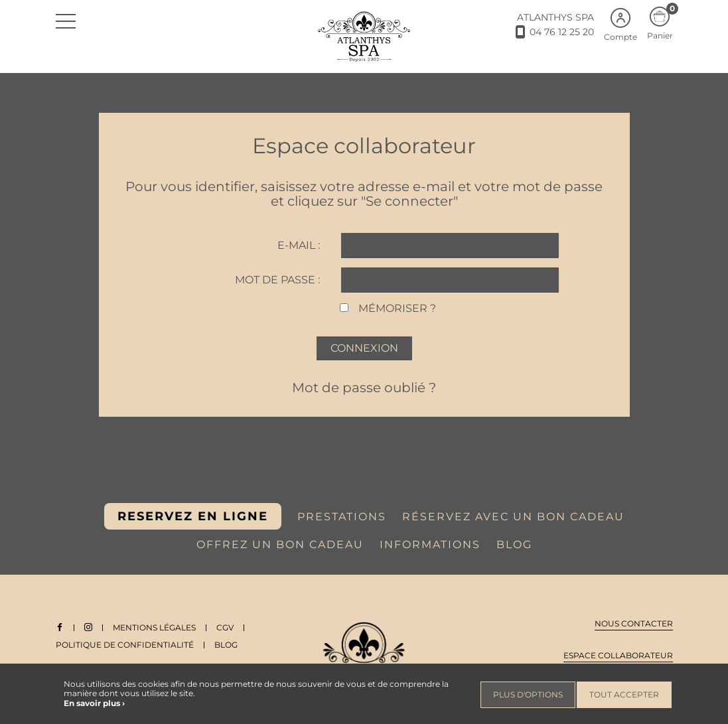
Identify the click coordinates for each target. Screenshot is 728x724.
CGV (225, 627)
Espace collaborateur (618, 655)
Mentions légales (154, 627)
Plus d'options (528, 694)
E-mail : (299, 245)
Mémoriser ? (397, 308)
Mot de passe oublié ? (364, 388)
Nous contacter (634, 623)
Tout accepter (624, 694)
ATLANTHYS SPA (555, 17)
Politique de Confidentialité (125, 645)
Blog (226, 645)
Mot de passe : (277, 280)
